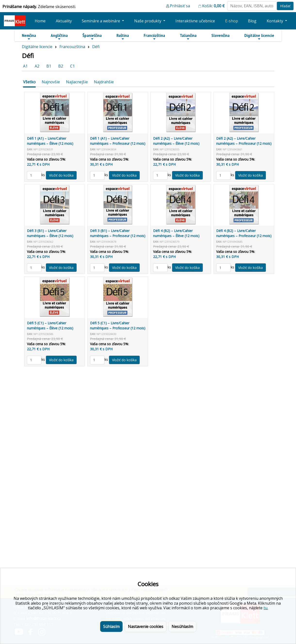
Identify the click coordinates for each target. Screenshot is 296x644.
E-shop (232, 21)
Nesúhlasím (182, 627)
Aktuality (64, 21)
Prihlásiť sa (180, 6)
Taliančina (188, 37)
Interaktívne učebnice (195, 21)
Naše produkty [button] (148, 21)
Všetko (29, 82)
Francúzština (154, 37)
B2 (61, 66)
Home (40, 21)
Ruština (123, 37)
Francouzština (72, 47)
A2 (37, 66)
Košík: (213, 6)
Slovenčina (220, 35)
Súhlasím (111, 627)
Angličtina (59, 37)
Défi (96, 47)
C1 (72, 66)
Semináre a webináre (101, 21)
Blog (252, 21)
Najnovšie (51, 82)
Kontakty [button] (275, 21)
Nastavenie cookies (146, 627)
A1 (25, 66)
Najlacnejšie (77, 82)
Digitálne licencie (259, 37)
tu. (266, 608)
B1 (49, 66)
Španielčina (92, 37)
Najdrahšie (104, 82)
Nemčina (29, 37)
